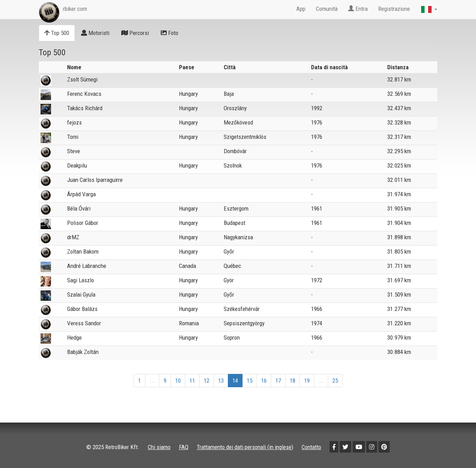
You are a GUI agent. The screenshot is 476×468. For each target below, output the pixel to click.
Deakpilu (77, 165)
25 (335, 381)
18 (293, 381)
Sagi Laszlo (81, 280)
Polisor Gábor (83, 223)
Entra (358, 9)
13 (221, 381)
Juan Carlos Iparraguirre (95, 180)
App (301, 9)
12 (207, 381)
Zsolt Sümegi (82, 79)
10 (178, 381)
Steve (74, 151)
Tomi (73, 137)
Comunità (327, 9)
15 (250, 381)
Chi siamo (159, 447)
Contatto (311, 447)
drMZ (73, 237)
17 (278, 381)
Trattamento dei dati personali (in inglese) (245, 447)
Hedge (74, 338)
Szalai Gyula (81, 295)
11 (192, 381)
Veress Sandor (84, 323)
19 (307, 381)
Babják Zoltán (83, 352)
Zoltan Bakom (83, 251)
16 (264, 381)
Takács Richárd (85, 108)
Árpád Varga (81, 194)
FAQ (184, 447)
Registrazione (394, 9)
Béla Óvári (79, 208)
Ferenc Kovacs (84, 94)
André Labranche (87, 266)
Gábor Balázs (82, 309)
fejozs (74, 122)
